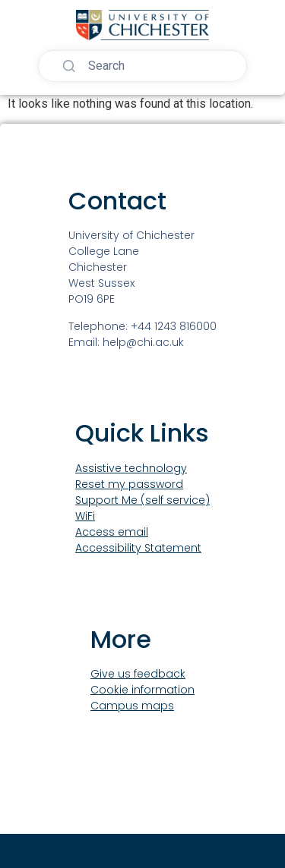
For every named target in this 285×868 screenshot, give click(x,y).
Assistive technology (131, 468)
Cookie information (142, 690)
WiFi (85, 516)
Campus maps (132, 706)
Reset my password (129, 484)
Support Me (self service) (142, 500)
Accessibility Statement (138, 548)
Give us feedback (138, 674)
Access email (112, 532)
